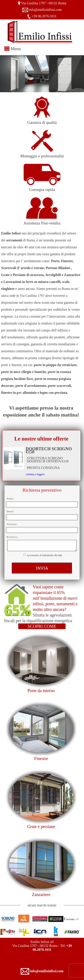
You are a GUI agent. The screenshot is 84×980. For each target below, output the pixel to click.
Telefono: (12, 524)
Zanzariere (41, 894)
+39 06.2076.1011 (44, 16)
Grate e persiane (41, 827)
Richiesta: (12, 537)
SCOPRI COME (42, 626)
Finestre (41, 759)
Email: (10, 511)
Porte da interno (41, 691)
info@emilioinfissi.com (45, 10)
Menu (16, 49)
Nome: (10, 499)
